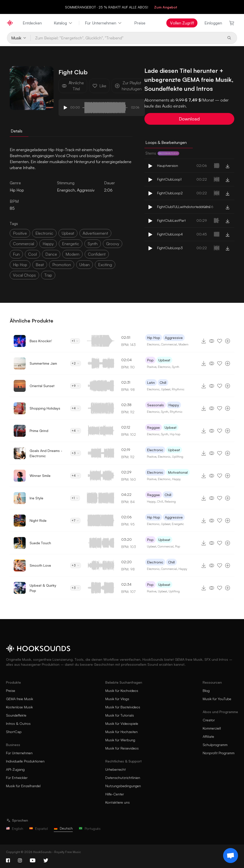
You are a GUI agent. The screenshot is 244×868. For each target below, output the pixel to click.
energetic (71, 244)
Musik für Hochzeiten (122, 732)
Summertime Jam (43, 363)
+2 (76, 363)
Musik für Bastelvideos (123, 707)
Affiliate (208, 736)
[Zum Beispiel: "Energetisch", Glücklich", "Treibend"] (127, 38)
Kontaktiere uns (118, 802)
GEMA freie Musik (20, 699)
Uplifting (178, 457)
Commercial (169, 344)
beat (40, 265)
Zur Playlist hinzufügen (128, 86)
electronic (44, 233)
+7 (75, 520)
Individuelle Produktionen (25, 761)
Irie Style (36, 498)
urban (85, 265)
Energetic (178, 524)
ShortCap (14, 732)
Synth (176, 367)
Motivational (178, 472)
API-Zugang (15, 769)
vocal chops (24, 275)
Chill (163, 382)
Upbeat (164, 360)
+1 (75, 341)
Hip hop (175, 434)
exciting (105, 265)
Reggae (153, 427)
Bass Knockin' (41, 341)
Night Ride (38, 520)
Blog (206, 691)
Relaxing (170, 501)
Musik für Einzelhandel (23, 786)
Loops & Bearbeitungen (166, 142)
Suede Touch (40, 543)
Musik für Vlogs (117, 699)
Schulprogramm (215, 745)
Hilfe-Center (115, 794)
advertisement (95, 233)
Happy (174, 405)
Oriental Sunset (42, 386)
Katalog (63, 23)
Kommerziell (212, 728)
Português (90, 828)
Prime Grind (39, 431)
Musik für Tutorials (120, 715)
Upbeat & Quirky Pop (43, 588)
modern (72, 254)
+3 (76, 453)
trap (48, 275)
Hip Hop (154, 338)
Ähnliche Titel (73, 86)
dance (51, 254)
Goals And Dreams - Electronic (46, 453)
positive (20, 233)
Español (38, 828)
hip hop (20, 265)
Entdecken (32, 23)
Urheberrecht (116, 769)
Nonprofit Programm (219, 753)
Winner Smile (40, 476)
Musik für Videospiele (122, 723)
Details (17, 131)
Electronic (153, 344)
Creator (209, 720)
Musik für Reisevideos (122, 748)
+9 (76, 386)
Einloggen (213, 23)
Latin (151, 382)
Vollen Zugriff (182, 23)
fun (16, 254)
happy (48, 244)
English (15, 828)
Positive (152, 367)
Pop (150, 360)
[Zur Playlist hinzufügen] (228, 341)
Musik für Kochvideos (122, 691)
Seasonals (155, 405)
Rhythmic (178, 389)
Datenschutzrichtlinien (123, 778)
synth (93, 244)
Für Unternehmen (104, 23)
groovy (113, 244)
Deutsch (63, 828)
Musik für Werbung (120, 740)
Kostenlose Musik (19, 707)
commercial (24, 244)
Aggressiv (86, 190)
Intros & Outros (18, 723)
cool (32, 254)
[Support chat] (231, 856)
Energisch (66, 190)
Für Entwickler (17, 778)
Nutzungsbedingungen (123, 786)
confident (97, 254)
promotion (62, 265)
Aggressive (174, 338)
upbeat (68, 233)
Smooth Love (40, 565)
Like (99, 86)
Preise (140, 23)
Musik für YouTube (217, 699)
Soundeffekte (16, 715)
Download (189, 119)
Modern (183, 344)
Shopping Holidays (45, 408)
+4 (76, 408)
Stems (162, 153)
